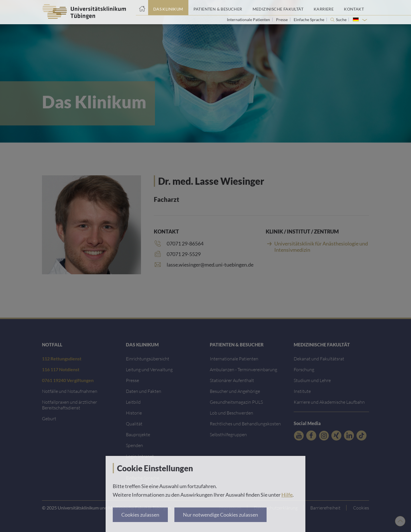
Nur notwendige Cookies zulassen (220, 515)
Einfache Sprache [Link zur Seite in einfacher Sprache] (309, 20)
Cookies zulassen (140, 515)
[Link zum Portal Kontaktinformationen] (354, 8)
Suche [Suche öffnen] (341, 20)
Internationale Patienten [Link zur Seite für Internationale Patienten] (249, 20)
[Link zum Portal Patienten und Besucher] (218, 8)
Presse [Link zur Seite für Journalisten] (282, 20)
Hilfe (287, 495)
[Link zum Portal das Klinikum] (168, 8)
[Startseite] (142, 8)
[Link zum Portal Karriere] (324, 8)
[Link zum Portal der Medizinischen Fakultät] (278, 8)
